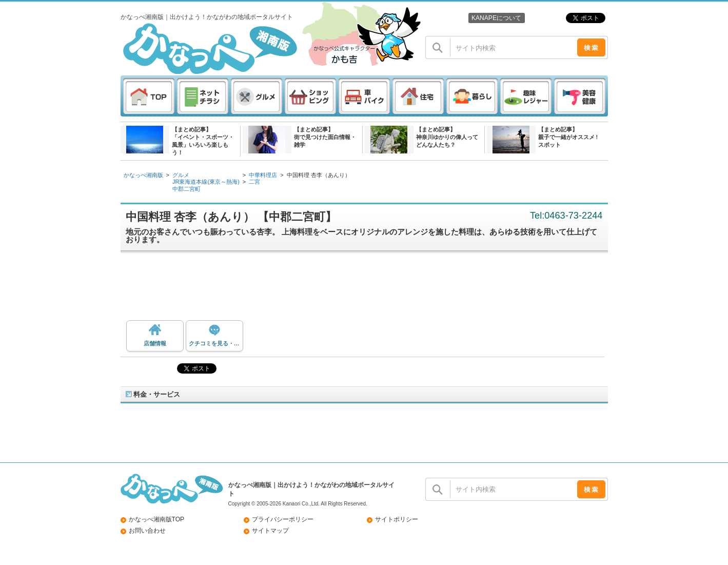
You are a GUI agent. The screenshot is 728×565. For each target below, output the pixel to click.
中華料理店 (263, 175)
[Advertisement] (369, 289)
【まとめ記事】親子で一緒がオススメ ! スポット (568, 137)
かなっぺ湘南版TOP (157, 519)
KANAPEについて (496, 18)
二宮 (254, 182)
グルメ (181, 175)
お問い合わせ (147, 531)
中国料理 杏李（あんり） (319, 175)
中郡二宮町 (186, 189)
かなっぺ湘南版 (143, 175)
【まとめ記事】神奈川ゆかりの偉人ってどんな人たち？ (447, 137)
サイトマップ (270, 531)
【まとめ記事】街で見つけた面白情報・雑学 (325, 137)
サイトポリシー (397, 519)
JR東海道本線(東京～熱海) (206, 182)
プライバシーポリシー (283, 519)
